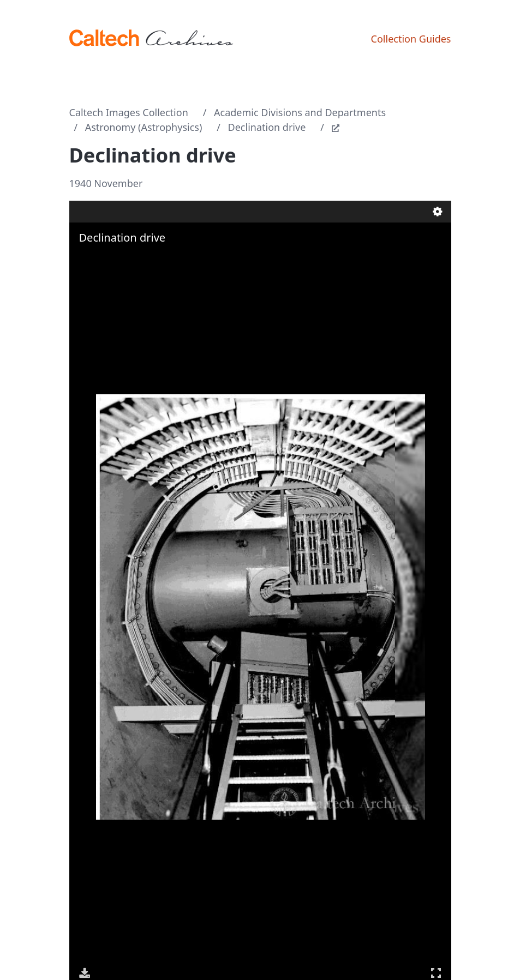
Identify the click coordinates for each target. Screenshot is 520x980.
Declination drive (267, 127)
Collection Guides (411, 39)
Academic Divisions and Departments (300, 112)
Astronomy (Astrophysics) (144, 127)
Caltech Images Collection (129, 112)
